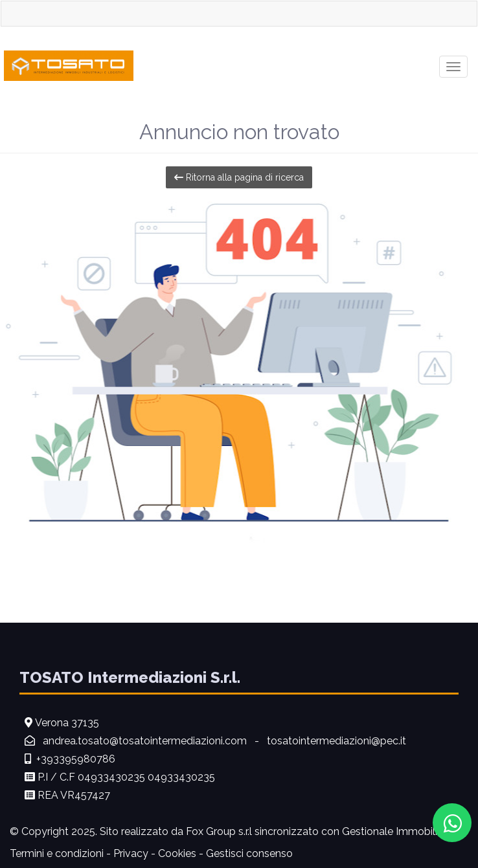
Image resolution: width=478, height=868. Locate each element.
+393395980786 (76, 759)
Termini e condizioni (57, 853)
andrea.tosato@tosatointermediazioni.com (146, 741)
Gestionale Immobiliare (397, 831)
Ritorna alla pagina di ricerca (239, 177)
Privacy (131, 853)
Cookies (177, 853)
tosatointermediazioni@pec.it (336, 741)
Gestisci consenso (249, 853)
